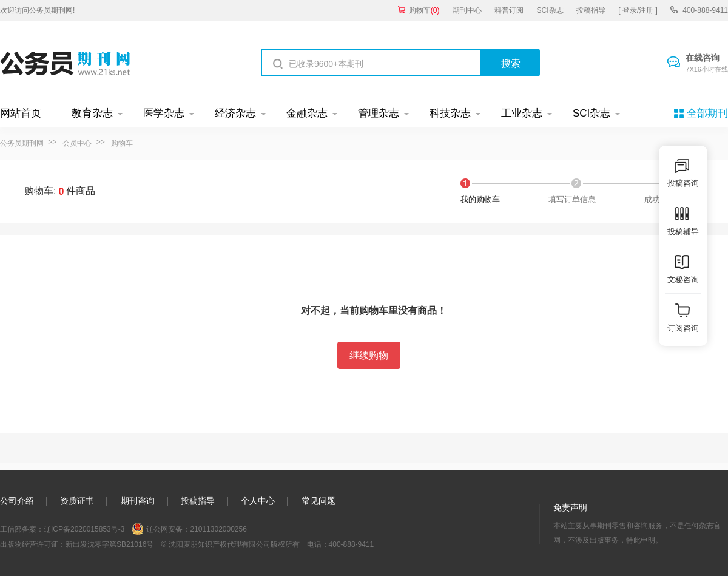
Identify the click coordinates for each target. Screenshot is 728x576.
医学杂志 (164, 113)
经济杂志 (235, 113)
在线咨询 (707, 64)
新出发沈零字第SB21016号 (110, 544)
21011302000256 (218, 529)
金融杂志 (307, 113)
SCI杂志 (550, 10)
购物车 (424, 10)
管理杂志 (379, 113)
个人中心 (258, 501)
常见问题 (318, 501)
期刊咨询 (138, 501)
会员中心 (77, 143)
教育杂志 (92, 113)
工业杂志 (522, 113)
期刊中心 (467, 10)
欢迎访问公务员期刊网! (37, 10)
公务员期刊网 (22, 143)
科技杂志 (450, 113)
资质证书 (77, 501)
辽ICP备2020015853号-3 (84, 529)
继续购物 (369, 355)
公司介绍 (17, 501)
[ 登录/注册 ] (638, 10)
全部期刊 (707, 113)
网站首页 (21, 113)
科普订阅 (509, 10)
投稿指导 (591, 10)
